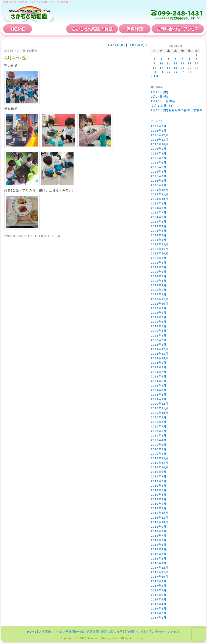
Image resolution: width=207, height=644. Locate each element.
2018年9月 (159, 527)
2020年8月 (159, 422)
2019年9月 (159, 472)
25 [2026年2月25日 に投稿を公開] (168, 72)
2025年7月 (159, 158)
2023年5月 (159, 276)
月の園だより (134, 632)
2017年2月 (159, 613)
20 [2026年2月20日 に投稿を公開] (182, 68)
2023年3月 (159, 285)
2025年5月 (159, 167)
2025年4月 (159, 172)
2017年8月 (159, 586)
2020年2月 (159, 449)
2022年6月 (159, 322)
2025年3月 (159, 176)
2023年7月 (159, 267)
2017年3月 (159, 609)
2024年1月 (159, 240)
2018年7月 (159, 536)
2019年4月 (159, 495)
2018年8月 (159, 531)
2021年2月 (159, 395)
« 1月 (155, 76)
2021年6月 (159, 377)
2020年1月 (159, 454)
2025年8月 (159, 154)
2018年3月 (159, 554)
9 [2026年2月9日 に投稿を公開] (154, 64)
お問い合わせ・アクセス (178, 29)
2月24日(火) (160, 97)
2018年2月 (159, 559)
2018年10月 (160, 522)
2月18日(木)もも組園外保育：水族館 (177, 110)
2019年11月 (160, 463)
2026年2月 (159, 126)
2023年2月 (159, 290)
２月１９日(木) (162, 106)
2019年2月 (159, 504)
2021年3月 (159, 390)
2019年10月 (160, 467)
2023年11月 (160, 249)
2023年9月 (159, 258)
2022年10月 (160, 304)
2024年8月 (159, 208)
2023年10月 (160, 253)
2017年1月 (159, 618)
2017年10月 (160, 577)
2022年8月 (159, 313)
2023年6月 (159, 272)
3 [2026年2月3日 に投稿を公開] (162, 59)
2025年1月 (159, 185)
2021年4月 (159, 386)
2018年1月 (159, 563)
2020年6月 (159, 431)
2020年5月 (159, 436)
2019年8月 (159, 476)
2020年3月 (159, 445)
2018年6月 (159, 540)
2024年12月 (160, 190)
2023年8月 (159, 263)
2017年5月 (159, 600)
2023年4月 (159, 281)
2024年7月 (159, 213)
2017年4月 (159, 604)
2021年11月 (160, 354)
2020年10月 (160, 413)
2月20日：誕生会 (163, 101)
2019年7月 (159, 481)
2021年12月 (160, 349)
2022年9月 (159, 308)
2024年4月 (159, 226)
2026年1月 (159, 131)
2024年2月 (159, 235)
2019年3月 (159, 499)
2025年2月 (159, 181)
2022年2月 (159, 340)
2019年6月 (159, 486)
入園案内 (49, 29)
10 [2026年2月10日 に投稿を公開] (162, 64)
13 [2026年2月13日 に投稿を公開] (182, 64)
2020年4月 (159, 440)
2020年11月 (160, 408)
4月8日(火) (137, 45)
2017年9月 (159, 581)
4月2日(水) (118, 45)
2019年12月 (160, 458)
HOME (18, 29)
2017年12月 (160, 568)
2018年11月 (160, 518)
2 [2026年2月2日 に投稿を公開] (154, 59)
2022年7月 (159, 317)
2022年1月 (159, 345)
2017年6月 (159, 595)
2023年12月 (160, 244)
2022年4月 (159, 331)
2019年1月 (159, 508)
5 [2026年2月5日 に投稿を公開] (176, 59)
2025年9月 (159, 149)
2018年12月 (160, 513)
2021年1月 (159, 399)
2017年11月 (160, 572)
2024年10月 (160, 199)
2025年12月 (160, 135)
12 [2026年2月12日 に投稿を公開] (176, 64)
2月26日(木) (160, 92)
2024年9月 (159, 203)
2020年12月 (160, 404)
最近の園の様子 (112, 632)
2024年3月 (159, 231)
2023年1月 (159, 294)
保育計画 (135, 29)
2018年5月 (159, 545)
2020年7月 (159, 426)
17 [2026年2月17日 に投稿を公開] (162, 68)
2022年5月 (159, 326)
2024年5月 (159, 222)
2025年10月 (160, 144)
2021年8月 (159, 367)
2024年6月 (159, 217)
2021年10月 (160, 358)
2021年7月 (159, 372)
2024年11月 (160, 194)
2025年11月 (160, 140)
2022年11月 (160, 299)
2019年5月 (159, 490)
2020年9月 (159, 417)
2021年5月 (159, 381)
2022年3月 (159, 336)
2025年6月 (159, 163)
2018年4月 (159, 549)
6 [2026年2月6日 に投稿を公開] (182, 59)
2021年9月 (159, 363)
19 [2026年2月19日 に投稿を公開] (176, 68)
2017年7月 (159, 590)
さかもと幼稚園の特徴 (92, 29)
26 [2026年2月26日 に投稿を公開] (176, 72)
